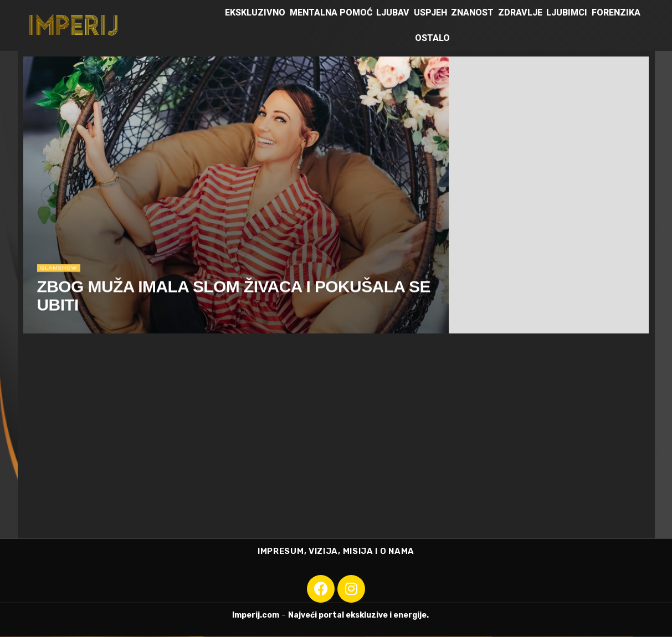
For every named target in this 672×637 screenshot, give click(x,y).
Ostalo (432, 38)
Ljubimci (567, 12)
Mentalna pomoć (331, 12)
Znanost (472, 12)
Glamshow (61, 270)
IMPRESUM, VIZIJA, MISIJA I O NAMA (336, 552)
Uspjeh (430, 12)
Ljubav (393, 12)
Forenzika (616, 12)
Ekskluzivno (255, 12)
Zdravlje (520, 12)
